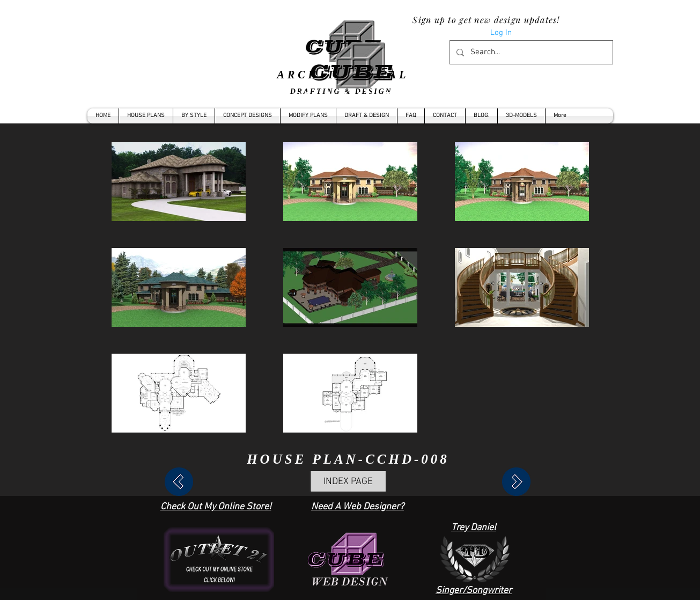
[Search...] (530, 52)
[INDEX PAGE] (348, 481)
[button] (194, 116)
